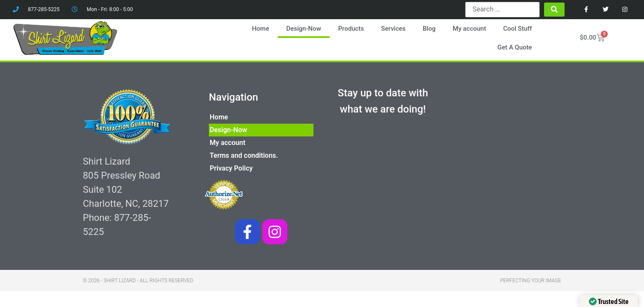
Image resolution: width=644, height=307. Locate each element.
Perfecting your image (531, 281)
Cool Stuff (517, 29)
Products (351, 29)
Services (393, 29)
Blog (429, 29)
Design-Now (304, 29)
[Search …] (502, 9)
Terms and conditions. (244, 155)
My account (469, 29)
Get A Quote (515, 47)
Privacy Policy (231, 168)
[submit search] (554, 10)
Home (261, 29)
